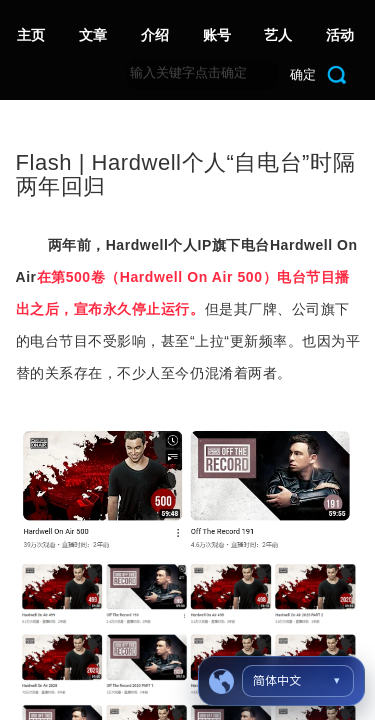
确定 (303, 74)
